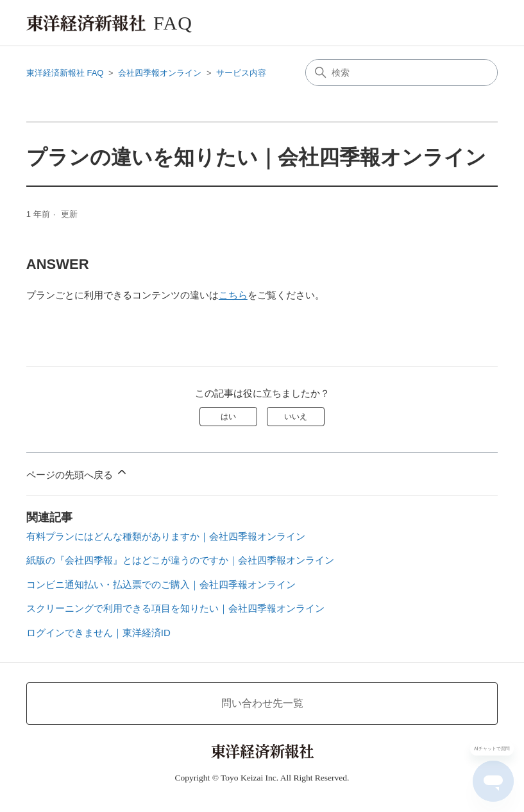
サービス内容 (241, 73)
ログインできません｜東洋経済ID (98, 633)
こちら (233, 295)
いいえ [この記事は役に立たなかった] (296, 417)
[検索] (401, 73)
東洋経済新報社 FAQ (65, 73)
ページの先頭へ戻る (77, 473)
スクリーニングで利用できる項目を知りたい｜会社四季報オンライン (175, 608)
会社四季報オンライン (160, 73)
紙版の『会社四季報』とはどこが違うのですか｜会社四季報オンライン (180, 560)
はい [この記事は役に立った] (228, 417)
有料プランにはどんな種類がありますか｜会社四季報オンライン (166, 536)
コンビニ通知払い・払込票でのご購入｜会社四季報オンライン (161, 584)
